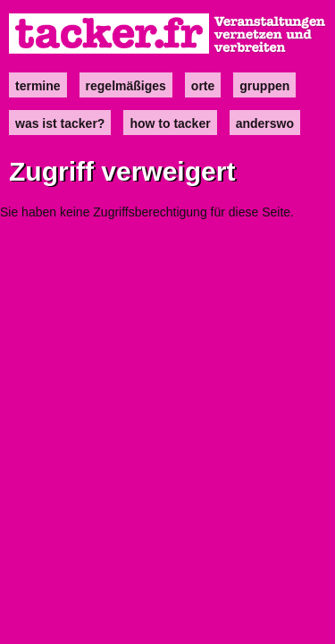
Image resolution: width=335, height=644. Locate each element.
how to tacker (170, 123)
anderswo (265, 123)
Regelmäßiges (126, 86)
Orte (203, 86)
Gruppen (264, 86)
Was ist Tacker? (60, 123)
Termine (38, 86)
